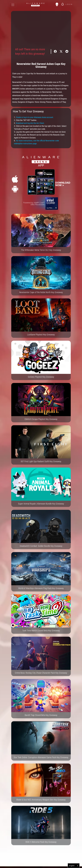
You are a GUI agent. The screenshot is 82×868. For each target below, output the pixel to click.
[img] (58, 4)
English (72, 866)
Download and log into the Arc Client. (30, 123)
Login (69, 4)
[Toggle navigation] (13, 5)
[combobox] (74, 866)
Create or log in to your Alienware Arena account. (35, 117)
